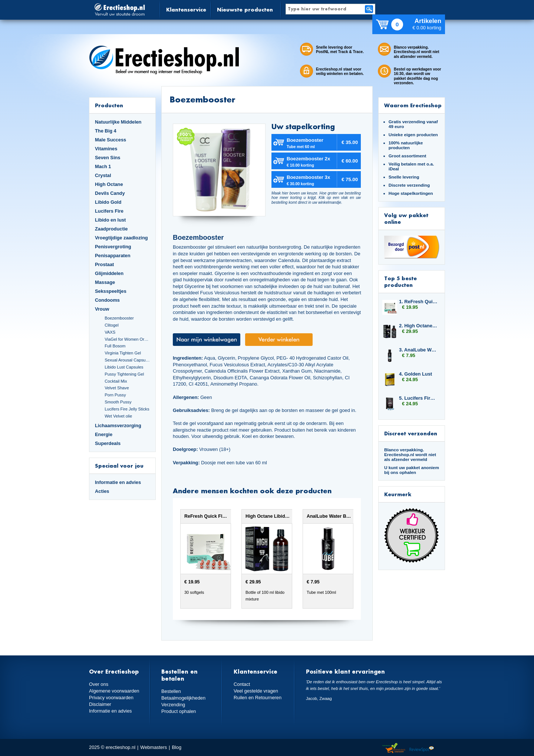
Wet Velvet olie (118, 416)
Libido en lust (110, 220)
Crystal (103, 175)
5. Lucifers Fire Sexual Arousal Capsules (418, 398)
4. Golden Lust (416, 374)
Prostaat (104, 264)
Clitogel (111, 325)
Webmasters (154, 747)
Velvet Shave (117, 388)
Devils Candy (110, 193)
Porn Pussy (115, 395)
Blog (177, 747)
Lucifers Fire (109, 211)
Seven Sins (108, 158)
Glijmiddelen (109, 273)
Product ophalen (179, 711)
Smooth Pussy (118, 402)
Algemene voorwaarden (114, 691)
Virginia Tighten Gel (123, 353)
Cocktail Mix (116, 381)
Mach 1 (103, 166)
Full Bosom (115, 346)
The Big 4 (106, 131)
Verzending (173, 705)
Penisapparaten (113, 256)
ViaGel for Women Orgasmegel (127, 339)
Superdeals (108, 443)
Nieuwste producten (245, 9)
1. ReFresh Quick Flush (418, 302)
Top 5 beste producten (400, 282)
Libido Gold (108, 202)
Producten (109, 105)
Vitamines (106, 149)
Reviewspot (422, 748)
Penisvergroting (113, 247)
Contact (242, 684)
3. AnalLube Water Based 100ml (418, 350)
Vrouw (102, 309)
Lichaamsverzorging (118, 426)
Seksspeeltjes (111, 291)
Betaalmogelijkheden (183, 698)
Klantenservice (186, 9)
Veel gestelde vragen (256, 691)
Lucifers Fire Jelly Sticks (127, 409)
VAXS (110, 332)
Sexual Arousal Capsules (127, 360)
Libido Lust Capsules (124, 367)
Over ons (99, 684)
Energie (104, 434)
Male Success (111, 140)
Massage (105, 282)
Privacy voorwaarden (111, 698)
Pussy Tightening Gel (124, 374)
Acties (102, 491)
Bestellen (171, 691)
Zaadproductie (111, 229)
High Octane (109, 184)
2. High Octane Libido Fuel (418, 326)
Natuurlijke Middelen (118, 122)
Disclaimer (100, 704)
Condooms (107, 300)
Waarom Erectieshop (413, 105)
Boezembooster (119, 318)
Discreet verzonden (411, 433)
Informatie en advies (118, 482)
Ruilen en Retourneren (258, 698)
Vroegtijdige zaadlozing (121, 238)
